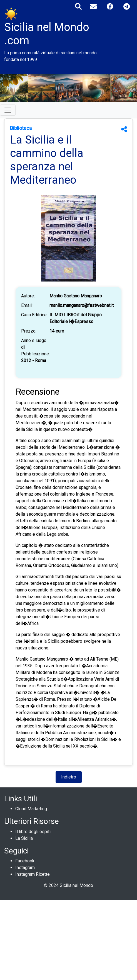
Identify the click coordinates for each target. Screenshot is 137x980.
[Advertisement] (68, 939)
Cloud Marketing (31, 809)
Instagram (25, 868)
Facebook (25, 861)
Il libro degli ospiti (33, 832)
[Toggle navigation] (8, 110)
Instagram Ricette (33, 874)
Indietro (69, 777)
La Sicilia (24, 838)
